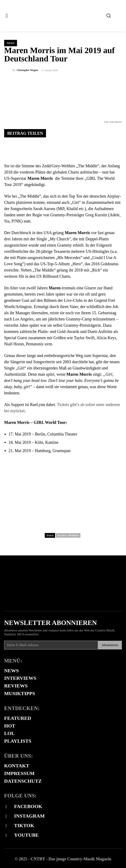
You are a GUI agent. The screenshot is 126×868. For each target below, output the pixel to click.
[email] (51, 645)
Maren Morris (68, 535)
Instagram (29, 816)
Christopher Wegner (27, 70)
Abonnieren (110, 645)
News (11, 43)
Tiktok (24, 825)
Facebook (28, 806)
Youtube (26, 835)
